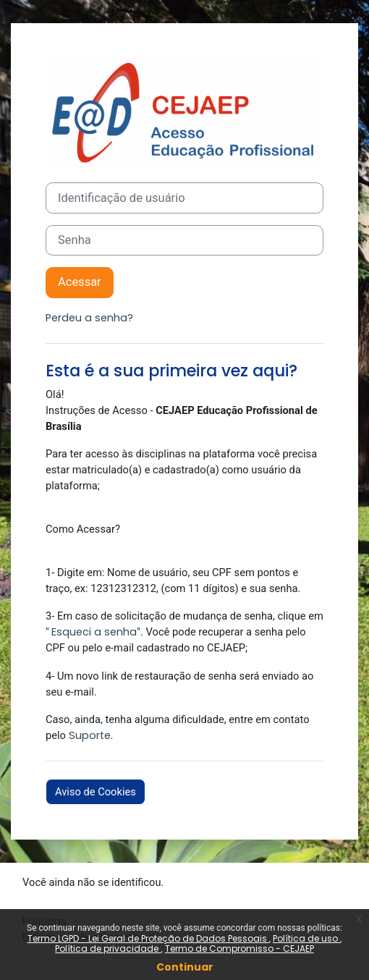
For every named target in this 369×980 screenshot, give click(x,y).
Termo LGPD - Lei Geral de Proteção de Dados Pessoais (148, 938)
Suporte (90, 735)
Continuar (185, 967)
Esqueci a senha (94, 632)
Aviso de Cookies (96, 792)
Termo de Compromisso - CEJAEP (239, 949)
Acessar (80, 282)
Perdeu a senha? (89, 318)
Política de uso (306, 938)
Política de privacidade (108, 949)
